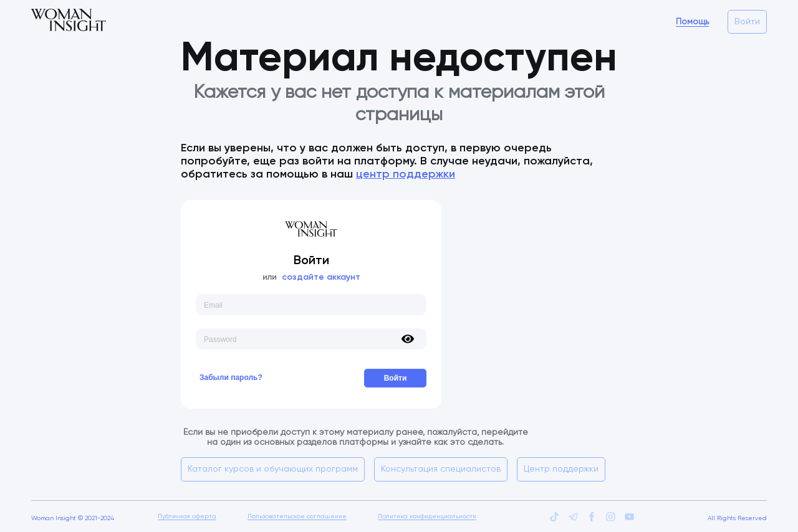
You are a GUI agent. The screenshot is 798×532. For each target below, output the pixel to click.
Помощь (692, 22)
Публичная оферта (187, 516)
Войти (747, 22)
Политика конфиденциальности (427, 516)
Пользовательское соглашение (297, 516)
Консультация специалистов (441, 469)
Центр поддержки (561, 469)
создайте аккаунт (321, 277)
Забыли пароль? (231, 378)
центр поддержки (406, 174)
